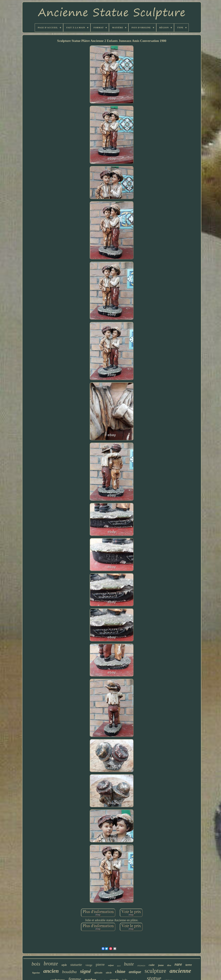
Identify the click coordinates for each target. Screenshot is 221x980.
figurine (36, 973)
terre (189, 965)
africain (98, 973)
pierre (100, 964)
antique (135, 972)
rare (178, 964)
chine (120, 971)
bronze (51, 964)
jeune (161, 965)
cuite (152, 965)
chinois (141, 966)
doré (119, 966)
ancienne (180, 971)
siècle (109, 973)
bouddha (69, 972)
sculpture (155, 971)
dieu (169, 965)
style (64, 965)
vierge (89, 965)
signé (86, 971)
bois (36, 964)
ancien (51, 971)
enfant (111, 965)
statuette (76, 965)
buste (129, 964)
